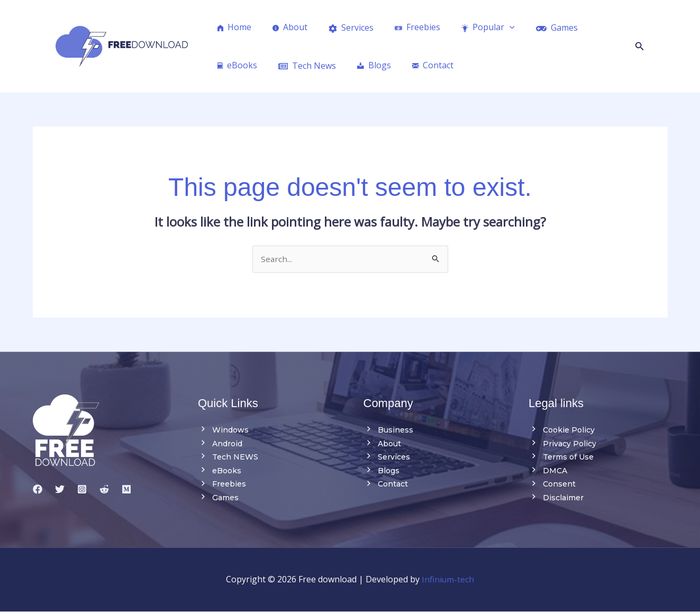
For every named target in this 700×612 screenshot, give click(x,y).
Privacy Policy (562, 444)
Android (220, 444)
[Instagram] (82, 490)
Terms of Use (561, 457)
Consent (552, 484)
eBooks (220, 471)
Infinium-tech (448, 580)
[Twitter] (60, 490)
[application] (490, 27)
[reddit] (104, 490)
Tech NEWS (228, 457)
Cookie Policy (562, 430)
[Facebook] (38, 490)
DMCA (548, 471)
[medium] (126, 490)
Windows (223, 430)
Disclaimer (556, 498)
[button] (640, 47)
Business (388, 430)
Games (218, 498)
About (382, 444)
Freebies (222, 484)
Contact (386, 484)
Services (387, 457)
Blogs (381, 471)
